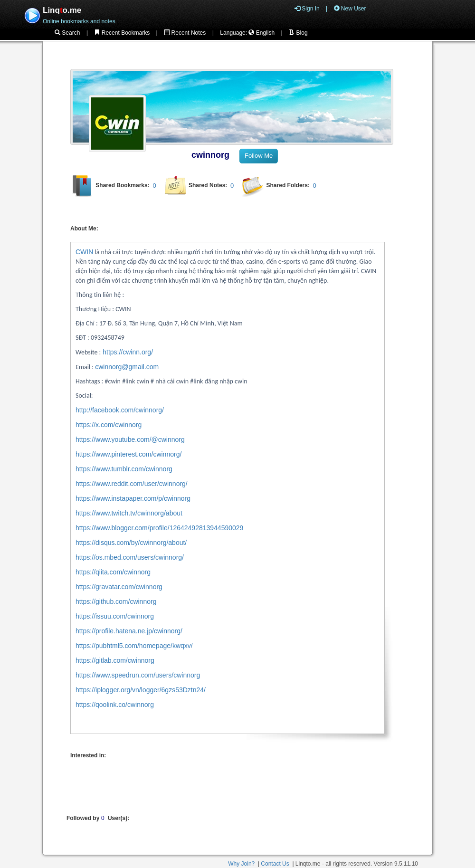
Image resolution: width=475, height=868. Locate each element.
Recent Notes (185, 33)
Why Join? (241, 864)
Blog (298, 33)
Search (67, 33)
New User (350, 9)
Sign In (307, 9)
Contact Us (275, 864)
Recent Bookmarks (122, 33)
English (261, 33)
